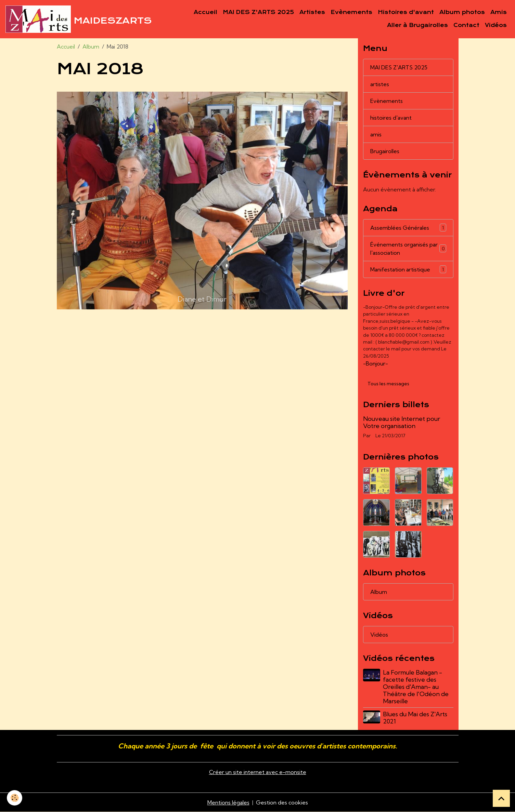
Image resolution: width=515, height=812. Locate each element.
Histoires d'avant (406, 12)
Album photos (462, 12)
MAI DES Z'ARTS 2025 (258, 12)
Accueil (205, 12)
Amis (499, 12)
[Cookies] (15, 798)
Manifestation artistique (408, 269)
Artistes (312, 12)
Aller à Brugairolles (417, 25)
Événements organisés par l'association (408, 249)
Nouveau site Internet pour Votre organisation (402, 422)
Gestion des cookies (282, 802)
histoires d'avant (391, 118)
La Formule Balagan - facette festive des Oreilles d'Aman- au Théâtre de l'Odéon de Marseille (416, 687)
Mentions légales (228, 802)
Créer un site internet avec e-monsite (258, 772)
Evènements (351, 12)
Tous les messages (388, 384)
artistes (380, 84)
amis (376, 134)
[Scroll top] (501, 798)
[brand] (67, 19)
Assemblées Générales (408, 228)
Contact (466, 25)
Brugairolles (385, 151)
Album (91, 46)
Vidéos (496, 25)
